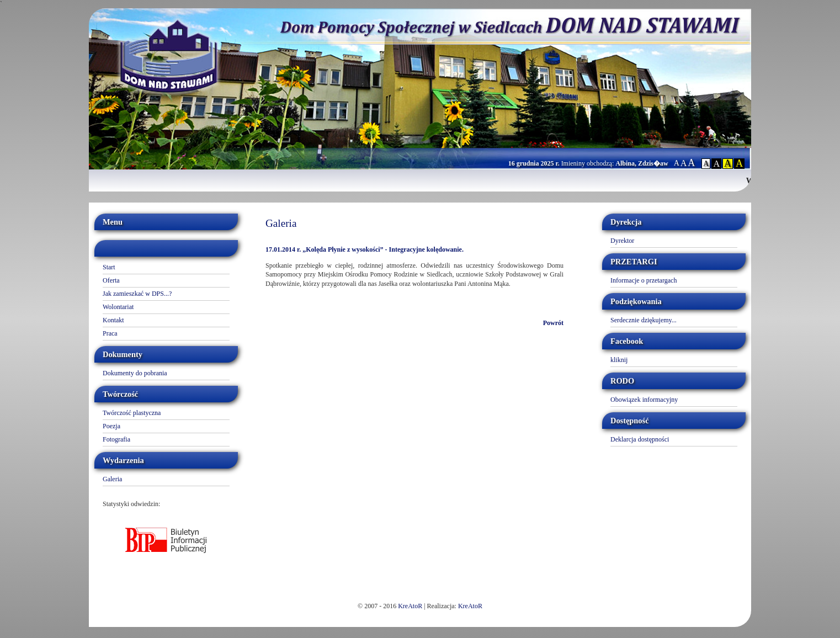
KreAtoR (410, 606)
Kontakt (113, 320)
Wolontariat (118, 307)
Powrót (553, 323)
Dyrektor (622, 241)
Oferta (111, 280)
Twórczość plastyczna (132, 413)
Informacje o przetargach (644, 280)
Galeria (112, 479)
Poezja (111, 426)
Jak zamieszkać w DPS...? (137, 294)
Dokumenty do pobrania (135, 373)
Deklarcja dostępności (640, 439)
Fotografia (116, 439)
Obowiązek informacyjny (644, 400)
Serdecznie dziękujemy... (644, 320)
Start (109, 267)
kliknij (619, 360)
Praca (110, 333)
